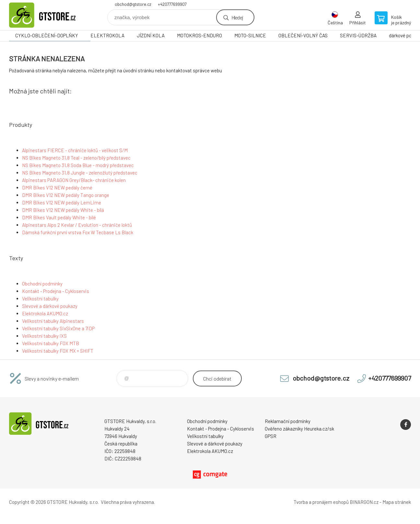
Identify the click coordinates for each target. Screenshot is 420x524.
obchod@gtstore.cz (133, 4)
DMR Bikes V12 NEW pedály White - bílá (63, 210)
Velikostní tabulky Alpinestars (53, 321)
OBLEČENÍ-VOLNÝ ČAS (303, 35)
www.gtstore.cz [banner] (48, 15)
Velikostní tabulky (40, 299)
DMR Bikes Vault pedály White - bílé (59, 217)
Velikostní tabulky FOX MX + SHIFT (58, 351)
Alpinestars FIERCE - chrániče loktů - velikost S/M (75, 150)
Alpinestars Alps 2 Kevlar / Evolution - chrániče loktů (77, 225)
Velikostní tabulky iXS (44, 336)
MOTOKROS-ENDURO (199, 35)
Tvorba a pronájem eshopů (321, 502)
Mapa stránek (397, 502)
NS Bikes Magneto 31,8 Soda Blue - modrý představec (78, 165)
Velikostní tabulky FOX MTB (51, 343)
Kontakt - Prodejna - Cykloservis (56, 291)
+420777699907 (172, 4)
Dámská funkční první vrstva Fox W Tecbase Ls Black (78, 232)
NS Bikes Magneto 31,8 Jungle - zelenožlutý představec (80, 173)
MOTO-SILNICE (250, 35)
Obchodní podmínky (42, 284)
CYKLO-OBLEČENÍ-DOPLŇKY (47, 35)
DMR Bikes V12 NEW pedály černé (57, 188)
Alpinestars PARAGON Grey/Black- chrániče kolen (74, 180)
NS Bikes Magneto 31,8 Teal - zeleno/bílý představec (76, 158)
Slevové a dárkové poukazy (50, 306)
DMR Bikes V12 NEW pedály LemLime (62, 202)
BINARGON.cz (364, 502)
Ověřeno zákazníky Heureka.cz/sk (299, 429)
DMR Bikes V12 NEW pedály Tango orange (66, 195)
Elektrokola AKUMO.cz (45, 313)
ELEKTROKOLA (107, 35)
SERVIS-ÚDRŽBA (358, 35)
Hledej (237, 17)
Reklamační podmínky (288, 421)
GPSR (271, 436)
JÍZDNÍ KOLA (151, 35)
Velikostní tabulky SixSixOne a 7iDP (58, 328)
